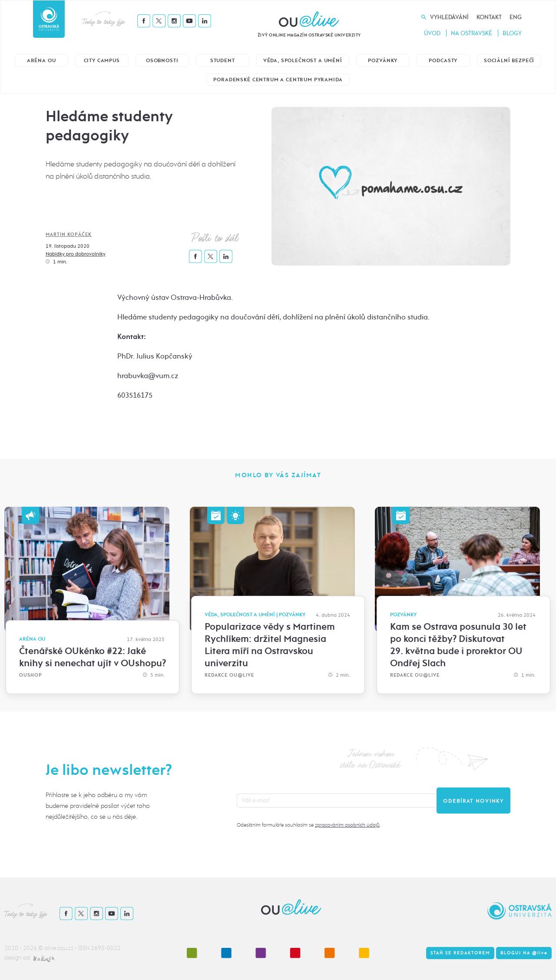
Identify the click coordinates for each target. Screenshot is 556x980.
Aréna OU (41, 61)
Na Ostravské (472, 33)
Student (223, 61)
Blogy (512, 33)
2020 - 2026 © (24, 948)
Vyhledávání (449, 17)
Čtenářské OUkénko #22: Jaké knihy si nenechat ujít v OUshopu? (93, 657)
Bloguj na (524, 953)
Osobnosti (162, 61)
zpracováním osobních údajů (347, 825)
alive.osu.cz (59, 948)
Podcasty (443, 61)
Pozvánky (383, 61)
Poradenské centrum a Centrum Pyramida (278, 80)
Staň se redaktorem (460, 953)
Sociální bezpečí (509, 61)
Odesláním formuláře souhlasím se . (309, 825)
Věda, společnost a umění (303, 61)
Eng (516, 17)
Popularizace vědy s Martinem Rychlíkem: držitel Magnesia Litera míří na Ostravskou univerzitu (270, 645)
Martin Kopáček (69, 234)
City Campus (102, 61)
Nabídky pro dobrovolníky (76, 254)
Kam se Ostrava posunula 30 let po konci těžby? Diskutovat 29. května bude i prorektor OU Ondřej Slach (458, 645)
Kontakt (489, 17)
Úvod (432, 33)
